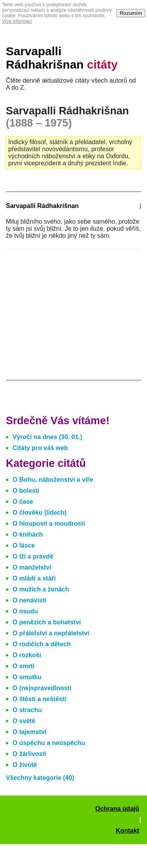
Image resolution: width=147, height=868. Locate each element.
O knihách (28, 534)
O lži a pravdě (33, 556)
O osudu (25, 611)
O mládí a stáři (34, 578)
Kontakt (127, 831)
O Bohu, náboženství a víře (53, 480)
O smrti (24, 666)
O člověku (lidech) (40, 513)
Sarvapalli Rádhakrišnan (62, 58)
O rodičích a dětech (42, 644)
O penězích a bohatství (47, 622)
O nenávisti (29, 600)
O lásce (24, 545)
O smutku (27, 677)
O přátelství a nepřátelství (51, 633)
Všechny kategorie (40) (40, 778)
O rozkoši (27, 655)
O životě (25, 765)
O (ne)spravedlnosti (42, 688)
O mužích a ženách (41, 589)
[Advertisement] (72, 318)
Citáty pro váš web (40, 448)
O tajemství (29, 732)
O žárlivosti (29, 754)
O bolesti (26, 491)
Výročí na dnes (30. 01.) (47, 437)
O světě (24, 721)
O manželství (32, 567)
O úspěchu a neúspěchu (49, 743)
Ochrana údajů (117, 809)
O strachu (27, 710)
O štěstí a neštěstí (39, 699)
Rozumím (131, 13)
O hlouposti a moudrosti (49, 524)
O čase (23, 502)
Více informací (17, 21)
